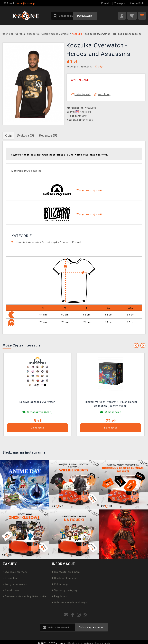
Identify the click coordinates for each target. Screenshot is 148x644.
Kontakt (106, 3)
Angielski (83, 112)
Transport (120, 3)
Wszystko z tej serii (89, 190)
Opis (8, 136)
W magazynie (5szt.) (40, 412)
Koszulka (90, 108)
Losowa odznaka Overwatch (37, 402)
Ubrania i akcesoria (28, 242)
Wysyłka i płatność (15, 572)
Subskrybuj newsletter (91, 627)
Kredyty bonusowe (15, 584)
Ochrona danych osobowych (70, 602)
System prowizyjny (65, 590)
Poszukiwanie (85, 16)
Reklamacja (60, 584)
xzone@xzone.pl (20, 3)
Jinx (84, 116)
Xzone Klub (137, 3)
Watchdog (102, 94)
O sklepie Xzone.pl (64, 578)
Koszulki (77, 242)
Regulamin (60, 596)
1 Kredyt (98, 67)
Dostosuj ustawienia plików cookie (25, 596)
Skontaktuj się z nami (66, 572)
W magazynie (113, 412)
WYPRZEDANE (80, 80)
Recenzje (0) (48, 135)
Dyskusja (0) (25, 135)
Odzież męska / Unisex (56, 242)
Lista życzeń (81, 94)
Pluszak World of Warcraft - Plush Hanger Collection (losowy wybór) (111, 404)
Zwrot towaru (12, 590)
